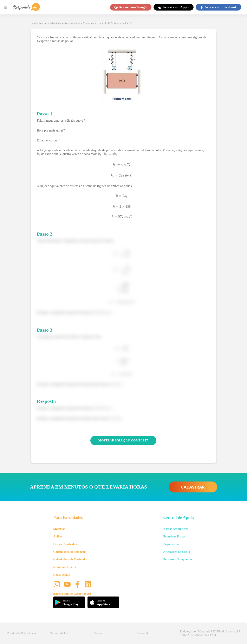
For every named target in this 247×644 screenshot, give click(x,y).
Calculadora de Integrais (70, 552)
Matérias (59, 529)
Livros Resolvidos (65, 544)
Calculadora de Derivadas (70, 559)
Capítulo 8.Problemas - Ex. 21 (115, 23)
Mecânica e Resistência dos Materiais (72, 23)
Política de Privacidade (21, 633)
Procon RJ (143, 633)
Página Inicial (39, 23)
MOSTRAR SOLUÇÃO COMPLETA (124, 440)
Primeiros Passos (174, 536)
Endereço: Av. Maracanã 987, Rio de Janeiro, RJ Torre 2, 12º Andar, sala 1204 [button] (210, 633)
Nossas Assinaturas (176, 529)
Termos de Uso (60, 633)
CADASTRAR (193, 487)
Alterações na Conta (177, 552)
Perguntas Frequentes (178, 559)
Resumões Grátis (64, 567)
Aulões (58, 536)
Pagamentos (171, 544)
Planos (98, 633)
